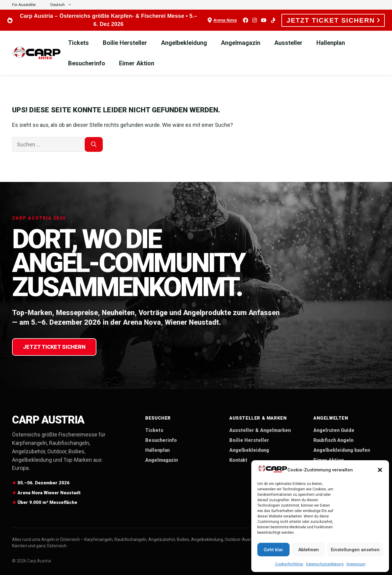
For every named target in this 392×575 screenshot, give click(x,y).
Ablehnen (309, 550)
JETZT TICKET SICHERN (333, 20)
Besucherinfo (87, 63)
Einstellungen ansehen (355, 550)
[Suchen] (94, 144)
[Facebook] (246, 20)
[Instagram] (255, 20)
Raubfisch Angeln (333, 440)
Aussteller (288, 43)
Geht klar (273, 550)
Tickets (78, 43)
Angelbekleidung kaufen (342, 450)
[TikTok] (273, 20)
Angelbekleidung (184, 43)
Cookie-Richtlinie (289, 564)
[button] (380, 470)
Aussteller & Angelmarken (260, 430)
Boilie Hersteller (125, 43)
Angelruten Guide (334, 430)
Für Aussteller (24, 5)
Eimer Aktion (137, 63)
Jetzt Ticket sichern (54, 347)
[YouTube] (264, 20)
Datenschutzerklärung (325, 564)
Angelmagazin (241, 43)
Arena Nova (225, 20)
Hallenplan (331, 43)
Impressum (356, 564)
